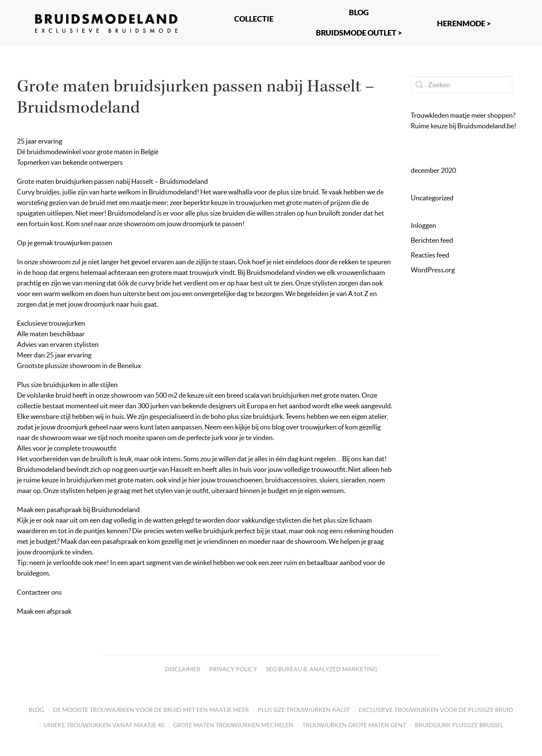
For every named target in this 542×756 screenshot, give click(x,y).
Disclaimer (183, 669)
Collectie (254, 19)
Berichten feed (432, 240)
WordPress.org (433, 270)
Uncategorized (432, 198)
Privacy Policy (233, 669)
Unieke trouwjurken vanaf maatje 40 (104, 725)
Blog (36, 710)
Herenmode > (464, 23)
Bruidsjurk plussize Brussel (459, 725)
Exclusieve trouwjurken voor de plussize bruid (436, 710)
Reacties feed (430, 255)
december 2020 (433, 170)
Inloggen (423, 225)
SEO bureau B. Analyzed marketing (322, 669)
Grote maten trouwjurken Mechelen (233, 725)
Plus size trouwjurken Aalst (304, 710)
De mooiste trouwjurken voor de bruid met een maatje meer (151, 710)
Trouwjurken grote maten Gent (354, 725)
